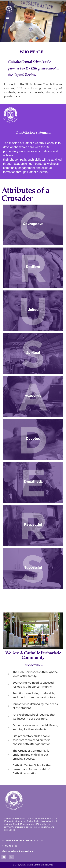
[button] (8, 17)
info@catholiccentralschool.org (17, 851)
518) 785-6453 (10, 846)
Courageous (33, 224)
